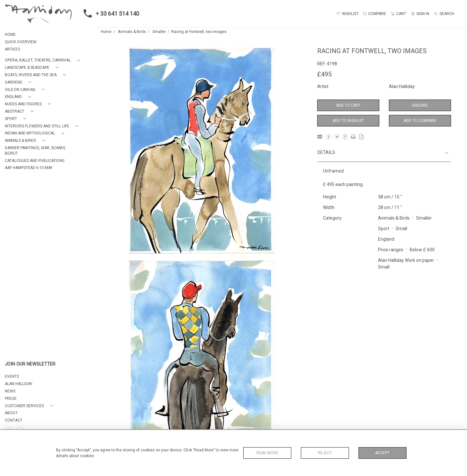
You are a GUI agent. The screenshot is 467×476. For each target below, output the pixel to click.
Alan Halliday (402, 86)
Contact (14, 420)
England (386, 239)
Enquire (420, 105)
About (11, 413)
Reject (325, 453)
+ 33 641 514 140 (109, 13)
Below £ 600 (422, 250)
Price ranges (391, 250)
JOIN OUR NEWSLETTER (30, 364)
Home (106, 32)
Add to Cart (348, 105)
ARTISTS (12, 49)
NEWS (10, 391)
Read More (267, 453)
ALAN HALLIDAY (19, 384)
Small (401, 229)
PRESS (11, 399)
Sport (384, 229)
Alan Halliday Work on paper (406, 260)
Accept (382, 453)
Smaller (159, 32)
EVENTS (12, 376)
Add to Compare (420, 121)
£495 (324, 74)
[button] (44, 60)
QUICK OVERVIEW (21, 42)
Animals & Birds (132, 32)
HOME (10, 35)
